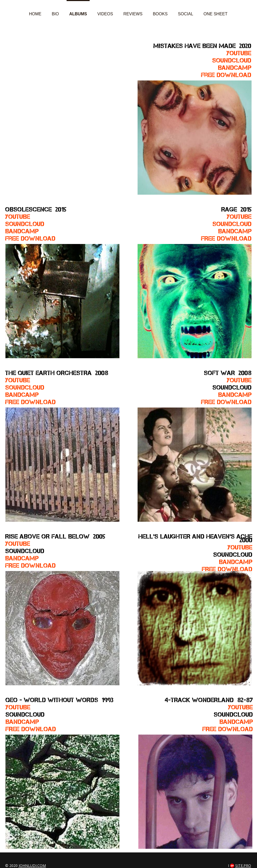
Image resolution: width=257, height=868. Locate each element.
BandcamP (235, 231)
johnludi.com (32, 866)
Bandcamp (235, 68)
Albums (78, 14)
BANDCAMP (22, 722)
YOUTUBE (239, 53)
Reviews (133, 14)
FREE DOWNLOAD (226, 238)
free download (30, 238)
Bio (55, 14)
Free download (226, 75)
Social (186, 14)
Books (160, 14)
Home (35, 14)
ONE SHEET (216, 14)
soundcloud (232, 60)
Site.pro (243, 866)
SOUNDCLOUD (232, 224)
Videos (105, 14)
